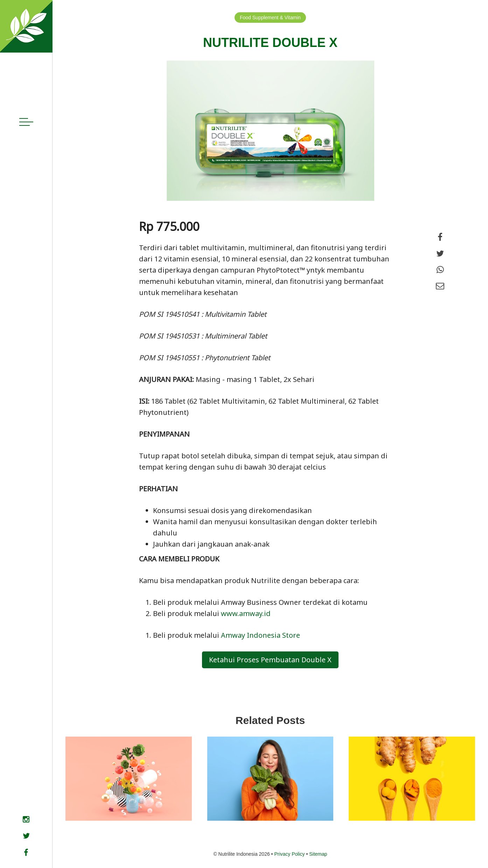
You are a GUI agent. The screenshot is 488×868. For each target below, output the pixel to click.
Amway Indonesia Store (261, 635)
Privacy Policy (289, 854)
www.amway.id (246, 613)
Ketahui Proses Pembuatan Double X (270, 660)
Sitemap (318, 854)
